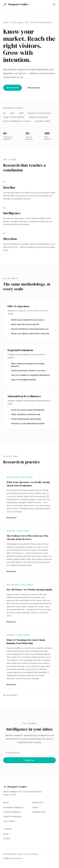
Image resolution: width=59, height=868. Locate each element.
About (6, 834)
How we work (34, 88)
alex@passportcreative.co (13, 858)
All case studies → (11, 695)
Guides (35, 807)
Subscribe (30, 760)
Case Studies (9, 821)
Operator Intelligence (12, 812)
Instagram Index (39, 812)
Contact (7, 838)
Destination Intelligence (13, 807)
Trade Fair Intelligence (13, 817)
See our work (13, 88)
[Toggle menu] (54, 4)
